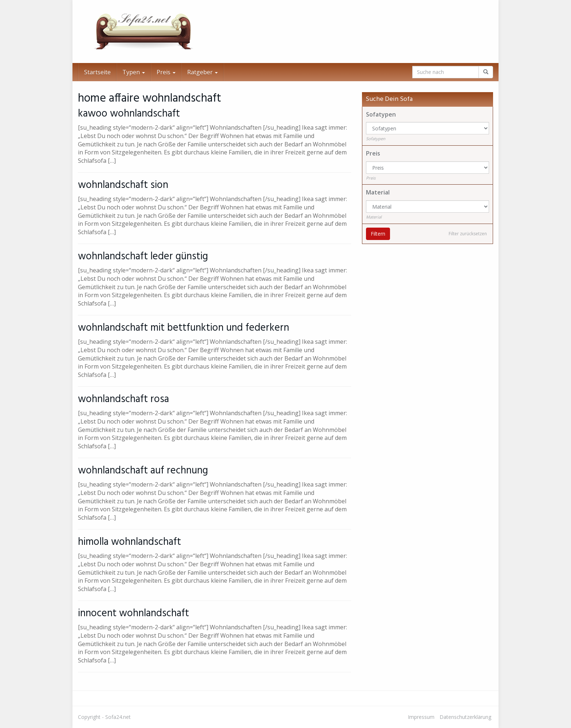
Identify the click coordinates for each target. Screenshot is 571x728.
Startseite (97, 72)
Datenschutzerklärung (465, 717)
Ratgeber (202, 72)
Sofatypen (381, 114)
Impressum (421, 717)
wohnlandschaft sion (123, 185)
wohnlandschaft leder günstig (143, 257)
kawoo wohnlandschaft (129, 114)
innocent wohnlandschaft (133, 613)
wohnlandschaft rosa (123, 399)
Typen (134, 72)
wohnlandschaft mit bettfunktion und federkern (184, 328)
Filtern (378, 234)
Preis (166, 72)
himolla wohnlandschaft (129, 542)
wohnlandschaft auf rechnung (143, 471)
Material (378, 192)
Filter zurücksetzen (468, 234)
